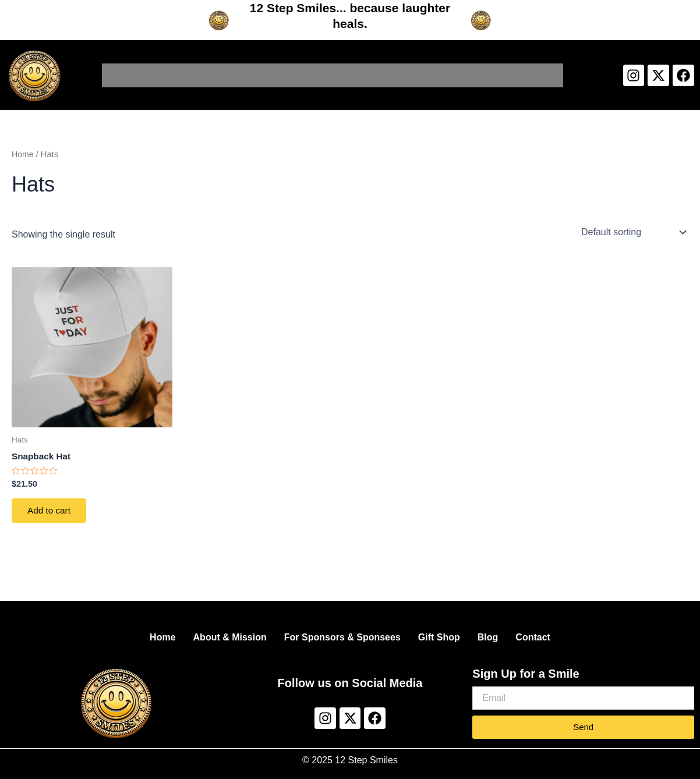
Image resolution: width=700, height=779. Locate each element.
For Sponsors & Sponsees (296, 75)
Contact (533, 637)
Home (124, 75)
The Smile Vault (522, 75)
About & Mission (190, 75)
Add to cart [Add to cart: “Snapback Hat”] (52, 513)
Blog (488, 637)
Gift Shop (387, 75)
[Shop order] (632, 232)
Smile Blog (448, 75)
